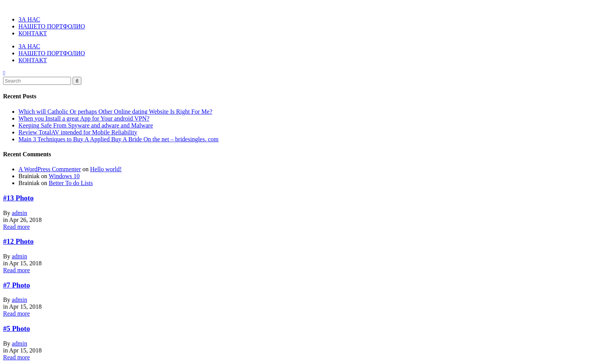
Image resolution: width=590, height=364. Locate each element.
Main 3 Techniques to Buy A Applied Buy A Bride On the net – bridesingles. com (118, 139)
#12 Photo (18, 241)
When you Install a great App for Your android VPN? (84, 118)
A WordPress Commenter (50, 169)
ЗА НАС (29, 19)
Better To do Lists (71, 183)
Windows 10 (64, 176)
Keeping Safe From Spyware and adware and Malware (86, 125)
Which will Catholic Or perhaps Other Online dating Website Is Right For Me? (115, 112)
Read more (17, 227)
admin (20, 213)
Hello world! (106, 169)
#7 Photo (17, 285)
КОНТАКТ (33, 33)
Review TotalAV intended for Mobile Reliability (78, 132)
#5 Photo (17, 328)
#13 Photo (18, 198)
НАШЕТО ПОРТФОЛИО (52, 26)
